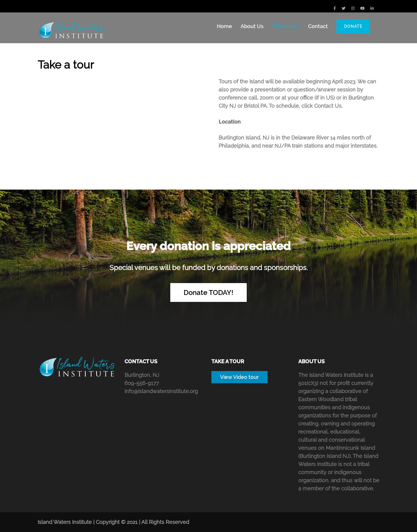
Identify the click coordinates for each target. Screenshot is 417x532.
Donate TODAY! (209, 292)
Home (224, 26)
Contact (318, 26)
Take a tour (286, 26)
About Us (252, 26)
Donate (353, 26)
